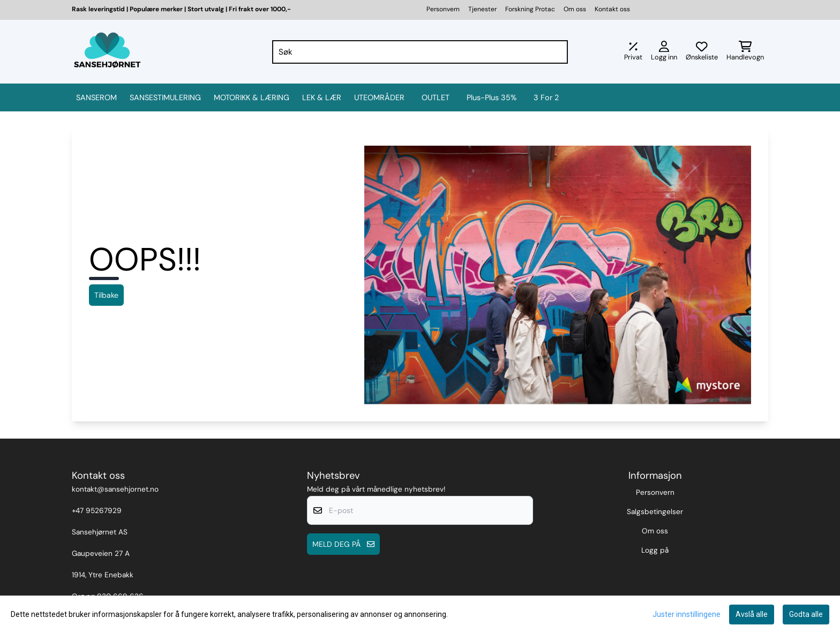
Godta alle (806, 614)
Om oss (575, 9)
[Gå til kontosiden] (664, 52)
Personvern (443, 9)
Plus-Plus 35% (492, 97)
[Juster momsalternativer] (633, 52)
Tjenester (482, 9)
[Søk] (420, 52)
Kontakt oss (612, 9)
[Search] (557, 52)
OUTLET (436, 97)
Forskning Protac (530, 9)
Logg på (655, 550)
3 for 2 (546, 97)
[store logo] (107, 52)
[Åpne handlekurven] (745, 52)
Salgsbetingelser (655, 512)
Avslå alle (752, 614)
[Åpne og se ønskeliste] (702, 52)
